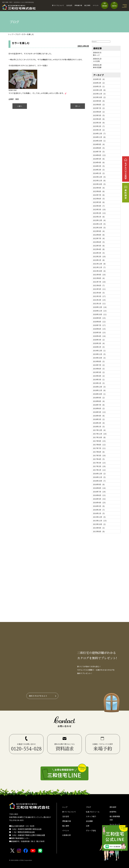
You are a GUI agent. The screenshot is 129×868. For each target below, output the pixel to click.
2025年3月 (99, 123)
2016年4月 (99, 502)
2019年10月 (99, 358)
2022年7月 (99, 238)
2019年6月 (99, 369)
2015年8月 (99, 531)
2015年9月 (99, 528)
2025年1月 (99, 130)
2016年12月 (99, 474)
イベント (96, 5)
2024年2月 (99, 170)
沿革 (88, 826)
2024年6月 (99, 155)
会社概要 (89, 821)
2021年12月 (99, 264)
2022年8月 (99, 235)
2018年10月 (99, 394)
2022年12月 (99, 220)
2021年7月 (99, 282)
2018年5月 (99, 412)
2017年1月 (99, 470)
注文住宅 (69, 5)
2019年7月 (99, 365)
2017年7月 (99, 448)
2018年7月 (99, 405)
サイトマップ (115, 824)
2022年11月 (99, 224)
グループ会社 (91, 830)
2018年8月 (99, 401)
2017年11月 (100, 434)
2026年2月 (99, 83)
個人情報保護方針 (115, 818)
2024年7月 (99, 152)
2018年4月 (99, 416)
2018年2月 (99, 423)
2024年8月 (99, 148)
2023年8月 (99, 191)
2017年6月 (99, 452)
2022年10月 (99, 228)
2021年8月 (99, 278)
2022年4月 (99, 249)
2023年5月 (99, 202)
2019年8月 (99, 361)
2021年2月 (99, 300)
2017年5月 (99, 455)
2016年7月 (99, 492)
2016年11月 (99, 477)
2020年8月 (99, 322)
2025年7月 (99, 108)
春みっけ (96, 55)
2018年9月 (99, 398)
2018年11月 (99, 390)
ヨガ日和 (96, 61)
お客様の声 (67, 835)
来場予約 (113, 812)
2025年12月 (99, 90)
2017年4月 (99, 459)
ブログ (88, 807)
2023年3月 (99, 209)
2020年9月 (99, 318)
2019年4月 (99, 376)
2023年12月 (99, 177)
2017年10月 (99, 437)
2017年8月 (99, 445)
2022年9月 (99, 231)
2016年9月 (99, 484)
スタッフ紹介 (91, 816)
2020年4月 (99, 336)
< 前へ (20, 106)
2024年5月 (99, 159)
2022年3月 (99, 253)
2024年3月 (99, 166)
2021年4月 (99, 293)
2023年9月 (99, 188)
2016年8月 (99, 488)
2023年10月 (99, 184)
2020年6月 (99, 329)
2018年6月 (99, 408)
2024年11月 (99, 137)
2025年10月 (99, 97)
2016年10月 (99, 481)
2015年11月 (100, 521)
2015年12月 (99, 517)
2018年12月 (99, 387)
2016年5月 (99, 499)
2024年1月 (99, 173)
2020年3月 (99, 340)
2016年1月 (99, 513)
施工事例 (87, 5)
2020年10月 (100, 314)
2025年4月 (99, 119)
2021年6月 (99, 285)
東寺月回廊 (97, 67)
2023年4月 (99, 206)
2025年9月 (99, 101)
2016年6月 (99, 495)
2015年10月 (99, 524)
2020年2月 (99, 343)
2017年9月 (99, 441)
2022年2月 (99, 256)
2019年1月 (99, 383)
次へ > (78, 106)
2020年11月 (100, 311)
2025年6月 (99, 112)
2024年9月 (99, 144)
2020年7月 (99, 325)
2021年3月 (99, 296)
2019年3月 (99, 379)
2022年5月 (99, 246)
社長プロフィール (93, 812)
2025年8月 (99, 104)
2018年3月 (99, 419)
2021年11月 (99, 267)
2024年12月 (99, 133)
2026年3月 (99, 79)
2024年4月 (99, 162)
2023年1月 (99, 217)
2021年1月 (99, 303)
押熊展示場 (78, 5)
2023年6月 (99, 199)
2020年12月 (100, 307)
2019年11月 (99, 354)
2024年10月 (99, 141)
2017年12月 (99, 430)
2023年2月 (99, 213)
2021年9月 (99, 275)
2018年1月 (99, 426)
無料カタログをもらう (38, 696)
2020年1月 (99, 347)
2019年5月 (99, 372)
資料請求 (113, 807)
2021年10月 (99, 271)
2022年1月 (99, 260)
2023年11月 (99, 180)
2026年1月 (99, 86)
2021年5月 (99, 289)
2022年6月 (99, 242)
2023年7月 (99, 195)
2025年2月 (99, 126)
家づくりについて (58, 5)
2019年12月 (99, 351)
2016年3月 (99, 506)
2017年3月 (99, 463)
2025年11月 (99, 94)
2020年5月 (99, 332)
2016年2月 (99, 510)
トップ (65, 807)
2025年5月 (99, 115)
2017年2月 (99, 466)
